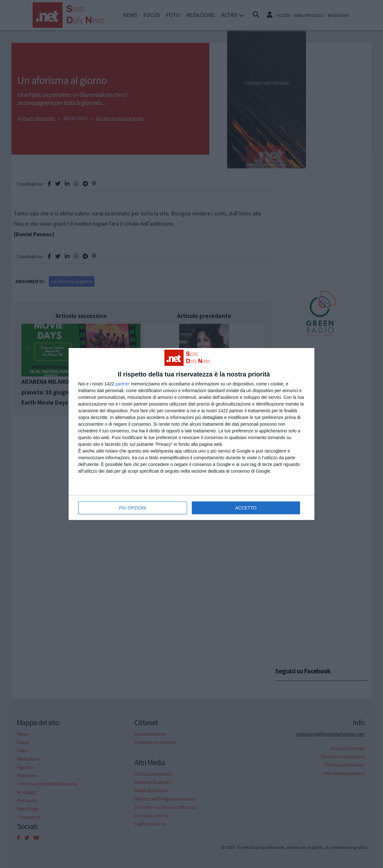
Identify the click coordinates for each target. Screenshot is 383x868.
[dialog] (191, 434)
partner (123, 384)
